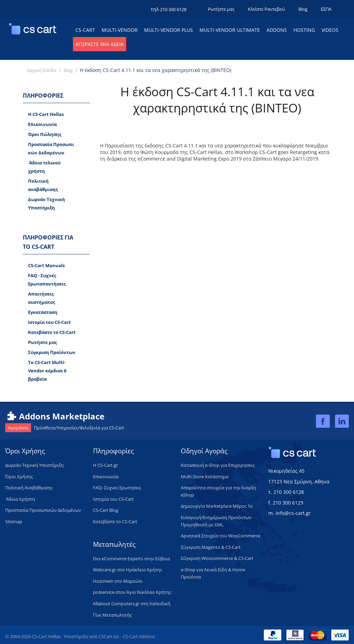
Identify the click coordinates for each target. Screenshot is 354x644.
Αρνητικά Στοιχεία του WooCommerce (221, 536)
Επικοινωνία (42, 124)
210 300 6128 (173, 9)
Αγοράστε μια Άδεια (100, 44)
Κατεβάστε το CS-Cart (52, 332)
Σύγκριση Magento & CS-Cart (211, 547)
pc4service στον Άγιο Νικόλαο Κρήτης (132, 592)
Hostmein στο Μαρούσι (118, 581)
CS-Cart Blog (106, 510)
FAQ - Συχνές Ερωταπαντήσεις (47, 280)
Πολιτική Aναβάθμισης (29, 488)
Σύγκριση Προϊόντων (52, 352)
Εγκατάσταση (43, 312)
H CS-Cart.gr (105, 465)
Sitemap (14, 521)
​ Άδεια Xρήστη (20, 499)
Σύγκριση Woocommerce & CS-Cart (217, 558)
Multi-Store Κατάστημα (205, 477)
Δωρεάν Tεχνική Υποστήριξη (46, 203)
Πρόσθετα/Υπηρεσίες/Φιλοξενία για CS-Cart (65, 428)
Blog (303, 9)
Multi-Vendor (120, 30)
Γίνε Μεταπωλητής (112, 615)
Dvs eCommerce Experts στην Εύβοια (132, 559)
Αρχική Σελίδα (42, 70)
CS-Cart (85, 30)
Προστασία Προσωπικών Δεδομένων (51, 148)
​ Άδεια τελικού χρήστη (44, 167)
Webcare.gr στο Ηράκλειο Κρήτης (128, 570)
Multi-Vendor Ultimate (230, 30)
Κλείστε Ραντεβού (266, 9)
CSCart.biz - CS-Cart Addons (127, 636)
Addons (277, 30)
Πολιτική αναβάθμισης (43, 185)
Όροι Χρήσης (19, 477)
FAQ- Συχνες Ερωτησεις (117, 488)
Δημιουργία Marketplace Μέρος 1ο (217, 506)
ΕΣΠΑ (326, 9)
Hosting (304, 30)
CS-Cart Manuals (46, 265)
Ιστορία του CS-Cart (49, 322)
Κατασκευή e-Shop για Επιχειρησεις (218, 465)
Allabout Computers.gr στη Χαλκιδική (132, 604)
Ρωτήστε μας (221, 9)
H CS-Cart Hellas (46, 114)
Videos (330, 30)
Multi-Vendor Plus (169, 30)
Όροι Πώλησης (45, 134)
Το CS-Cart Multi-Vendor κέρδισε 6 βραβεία (47, 371)
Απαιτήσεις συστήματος (41, 298)
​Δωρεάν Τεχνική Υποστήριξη (34, 465)
